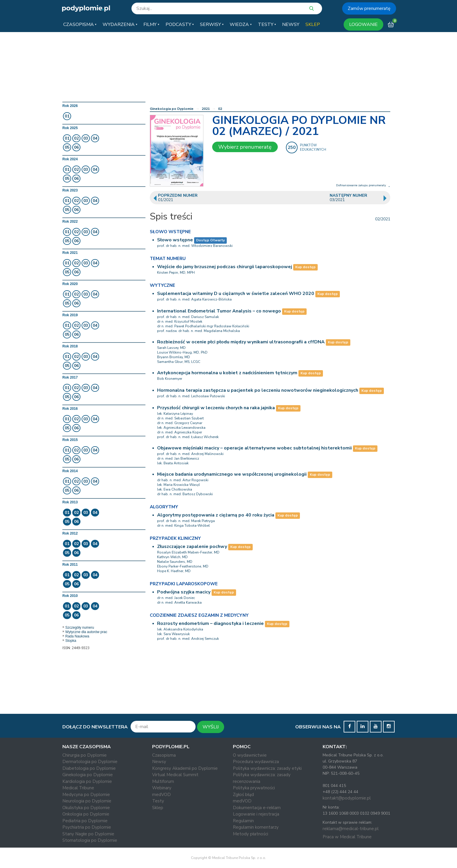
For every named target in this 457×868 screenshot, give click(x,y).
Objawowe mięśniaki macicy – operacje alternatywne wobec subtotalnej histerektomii (254, 448)
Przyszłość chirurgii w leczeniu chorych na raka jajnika (216, 408)
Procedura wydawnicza (256, 762)
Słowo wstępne (175, 240)
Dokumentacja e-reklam (257, 808)
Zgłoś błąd (243, 795)
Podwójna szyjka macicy (184, 592)
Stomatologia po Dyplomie (90, 840)
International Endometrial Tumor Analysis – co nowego (219, 311)
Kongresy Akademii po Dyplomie (185, 768)
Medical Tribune (78, 788)
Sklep (158, 808)
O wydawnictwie (250, 755)
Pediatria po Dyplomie (85, 821)
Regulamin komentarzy (256, 827)
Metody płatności (251, 834)
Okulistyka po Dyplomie (86, 808)
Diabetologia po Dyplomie (89, 768)
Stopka (71, 641)
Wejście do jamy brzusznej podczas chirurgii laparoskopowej (225, 267)
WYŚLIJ (211, 727)
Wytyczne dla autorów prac (86, 632)
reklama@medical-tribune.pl (351, 829)
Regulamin (243, 821)
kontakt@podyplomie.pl (347, 798)
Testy (158, 801)
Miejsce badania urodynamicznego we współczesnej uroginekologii (232, 474)
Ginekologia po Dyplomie (172, 109)
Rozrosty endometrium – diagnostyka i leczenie (210, 623)
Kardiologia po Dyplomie (87, 781)
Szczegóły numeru (80, 628)
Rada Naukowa (77, 636)
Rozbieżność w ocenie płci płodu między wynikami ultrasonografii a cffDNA (241, 342)
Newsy (159, 762)
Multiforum (163, 781)
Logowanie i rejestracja (256, 814)
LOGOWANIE (363, 24)
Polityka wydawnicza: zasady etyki (267, 768)
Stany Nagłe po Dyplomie (88, 834)
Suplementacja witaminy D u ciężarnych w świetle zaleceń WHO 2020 (236, 294)
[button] (80, 24)
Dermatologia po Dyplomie (90, 762)
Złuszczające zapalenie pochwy (192, 547)
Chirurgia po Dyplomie (85, 755)
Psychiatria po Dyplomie (87, 827)
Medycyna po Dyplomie (86, 795)
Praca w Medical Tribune (347, 837)
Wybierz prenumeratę (245, 147)
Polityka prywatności (254, 788)
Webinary (162, 788)
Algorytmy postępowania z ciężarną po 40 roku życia (216, 515)
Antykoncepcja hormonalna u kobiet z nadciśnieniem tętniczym (227, 373)
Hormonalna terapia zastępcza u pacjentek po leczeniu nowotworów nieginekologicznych (258, 390)
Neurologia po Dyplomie (87, 801)
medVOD (161, 795)
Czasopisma (164, 755)
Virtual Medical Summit (175, 775)
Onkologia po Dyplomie (86, 814)
